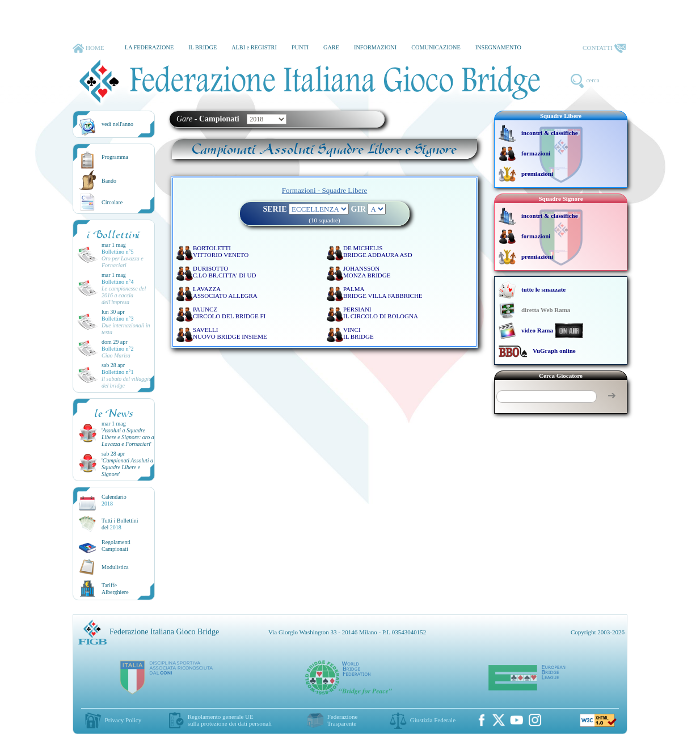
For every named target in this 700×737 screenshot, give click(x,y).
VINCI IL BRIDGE (359, 333)
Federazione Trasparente (343, 720)
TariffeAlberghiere (115, 589)
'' (128, 437)
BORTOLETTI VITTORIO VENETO (221, 251)
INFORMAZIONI (375, 47)
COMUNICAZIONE (436, 47)
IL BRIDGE (203, 47)
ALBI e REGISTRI (254, 47)
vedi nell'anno (117, 124)
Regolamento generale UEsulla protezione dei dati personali (230, 720)
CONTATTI (604, 48)
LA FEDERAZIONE (149, 47)
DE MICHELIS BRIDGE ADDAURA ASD (378, 251)
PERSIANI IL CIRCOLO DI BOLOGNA (381, 313)
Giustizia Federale (433, 720)
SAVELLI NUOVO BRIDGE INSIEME (230, 333)
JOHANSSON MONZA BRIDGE (367, 272)
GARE (331, 47)
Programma (115, 157)
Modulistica (115, 567)
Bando (109, 181)
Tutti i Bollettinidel (120, 524)
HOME (88, 48)
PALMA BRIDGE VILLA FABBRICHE (383, 292)
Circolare (112, 202)
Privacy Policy (123, 720)
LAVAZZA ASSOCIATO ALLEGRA (225, 292)
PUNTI (300, 47)
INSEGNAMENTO (498, 47)
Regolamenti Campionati (116, 546)
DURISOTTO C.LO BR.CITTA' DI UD (224, 272)
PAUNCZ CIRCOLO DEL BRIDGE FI (229, 313)
